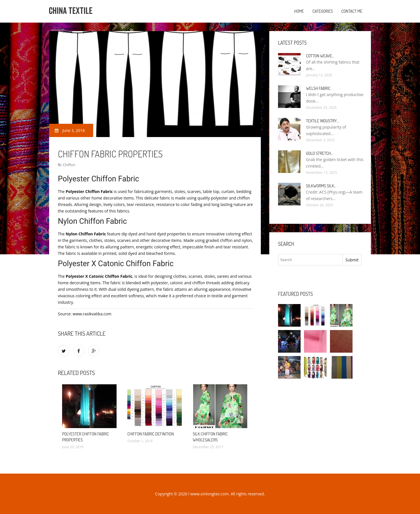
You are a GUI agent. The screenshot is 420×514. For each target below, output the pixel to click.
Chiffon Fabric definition (150, 434)
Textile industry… (322, 121)
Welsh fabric (318, 88)
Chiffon (69, 165)
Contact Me (352, 11)
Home (299, 11)
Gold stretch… (320, 153)
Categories (323, 11)
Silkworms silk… (321, 186)
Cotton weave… (320, 56)
